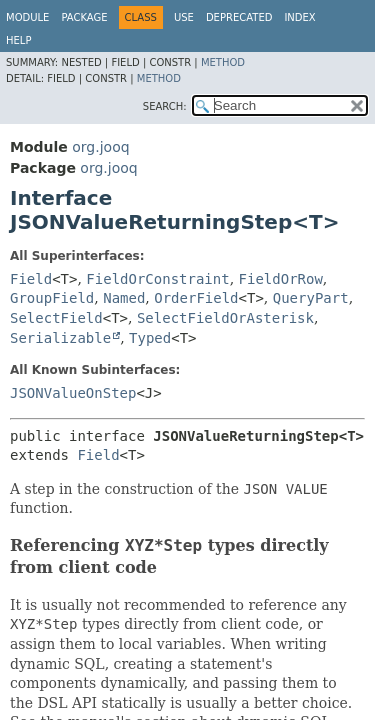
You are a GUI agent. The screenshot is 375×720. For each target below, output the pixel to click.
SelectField (56, 318)
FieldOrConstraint (157, 279)
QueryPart (311, 298)
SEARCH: (165, 106)
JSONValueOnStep (73, 393)
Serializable (60, 338)
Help (18, 40)
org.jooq (100, 147)
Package (84, 17)
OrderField (196, 298)
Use (184, 17)
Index (299, 17)
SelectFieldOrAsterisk (225, 318)
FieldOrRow (281, 279)
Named (124, 298)
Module (27, 17)
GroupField (52, 298)
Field (31, 279)
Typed (150, 338)
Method (223, 62)
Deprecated (239, 17)
